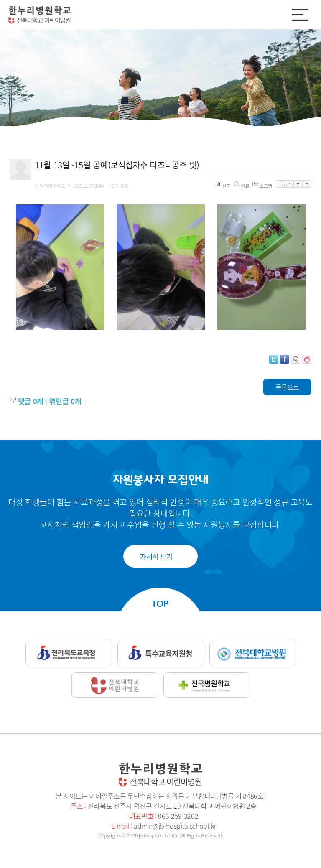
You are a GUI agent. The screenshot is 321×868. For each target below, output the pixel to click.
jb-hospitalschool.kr (159, 836)
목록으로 (287, 387)
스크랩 (263, 186)
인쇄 (242, 186)
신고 (224, 186)
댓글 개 (31, 401)
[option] (60, 267)
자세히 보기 (156, 556)
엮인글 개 (65, 401)
